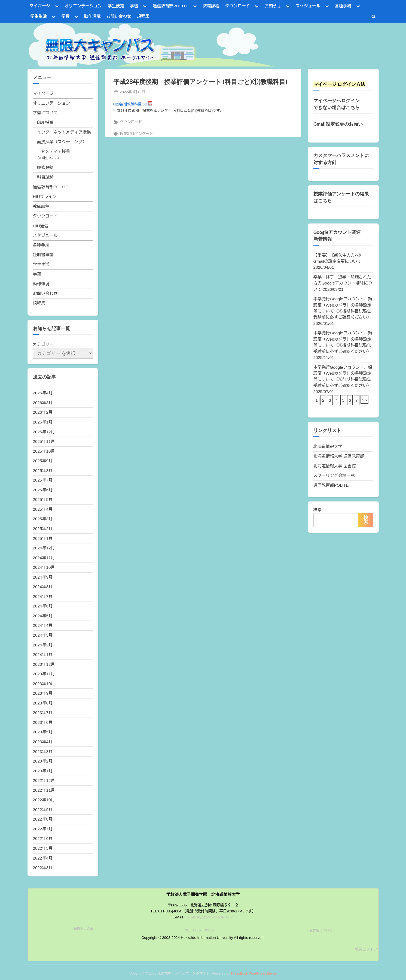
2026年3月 (43, 403)
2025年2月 (43, 529)
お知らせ (273, 6)
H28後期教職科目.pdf (133, 104)
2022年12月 (44, 780)
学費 (65, 16)
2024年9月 (43, 577)
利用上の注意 (83, 929)
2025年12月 (44, 432)
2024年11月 (44, 558)
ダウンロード (238, 6)
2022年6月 (43, 838)
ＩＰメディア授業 (54, 151)
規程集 (143, 16)
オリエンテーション (83, 6)
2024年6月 (43, 606)
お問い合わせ (119, 16)
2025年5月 (43, 499)
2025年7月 (43, 480)
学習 (134, 6)
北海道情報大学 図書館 (335, 466)
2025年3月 (43, 519)
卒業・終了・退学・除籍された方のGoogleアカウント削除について (343, 283)
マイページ (40, 6)
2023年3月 (43, 751)
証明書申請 (43, 255)
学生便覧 (116, 6)
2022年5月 (43, 848)
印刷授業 (45, 123)
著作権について (321, 930)
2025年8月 (43, 471)
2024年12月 (44, 548)
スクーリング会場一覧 (334, 475)
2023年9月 (43, 693)
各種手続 (343, 6)
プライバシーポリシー (201, 930)
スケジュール (308, 6)
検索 (318, 510)
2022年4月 (43, 858)
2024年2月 (43, 645)
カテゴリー (43, 344)
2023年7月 (43, 713)
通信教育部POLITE (171, 6)
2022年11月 (44, 790)
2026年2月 (43, 412)
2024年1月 (43, 654)
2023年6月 (43, 722)
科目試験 (45, 177)
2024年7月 (43, 596)
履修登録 (45, 167)
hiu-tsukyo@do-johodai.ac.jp (210, 917)
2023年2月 (43, 761)
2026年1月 (43, 422)
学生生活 (39, 16)
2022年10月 (44, 800)
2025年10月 (44, 451)
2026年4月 (43, 393)
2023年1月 (43, 771)
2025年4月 (43, 509)
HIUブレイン (45, 197)
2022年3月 (43, 868)
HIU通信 (41, 226)
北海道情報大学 (328, 447)
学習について (45, 113)
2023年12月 (44, 664)
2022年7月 (43, 829)
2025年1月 (43, 538)
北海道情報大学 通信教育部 (339, 456)
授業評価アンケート (136, 134)
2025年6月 (43, 490)
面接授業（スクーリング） (62, 142)
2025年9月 (43, 461)
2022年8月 (43, 819)
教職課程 (211, 6)
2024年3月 (43, 635)
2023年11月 (44, 674)
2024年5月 (43, 616)
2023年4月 (43, 742)
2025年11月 (44, 441)
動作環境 (92, 16)
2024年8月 (43, 587)
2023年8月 (43, 703)
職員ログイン (366, 949)
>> (365, 400)
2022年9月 (43, 810)
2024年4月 (43, 625)
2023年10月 (44, 684)
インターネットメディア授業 (64, 132)
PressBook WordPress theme (254, 973)
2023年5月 (43, 732)
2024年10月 (44, 567)
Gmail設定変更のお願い (338, 124)
